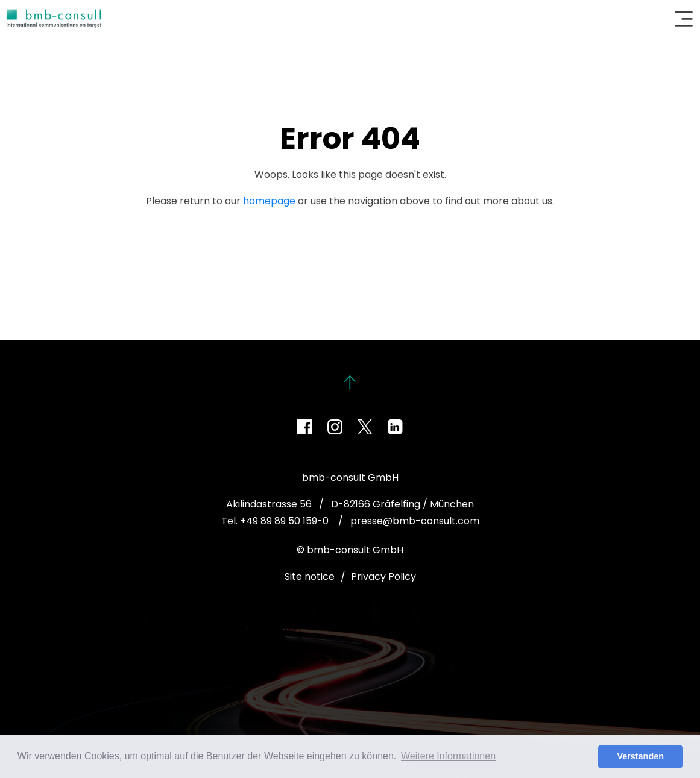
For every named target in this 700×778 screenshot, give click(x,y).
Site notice (310, 576)
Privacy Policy (383, 576)
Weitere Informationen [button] (448, 756)
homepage (269, 201)
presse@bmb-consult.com (415, 521)
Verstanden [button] (640, 756)
